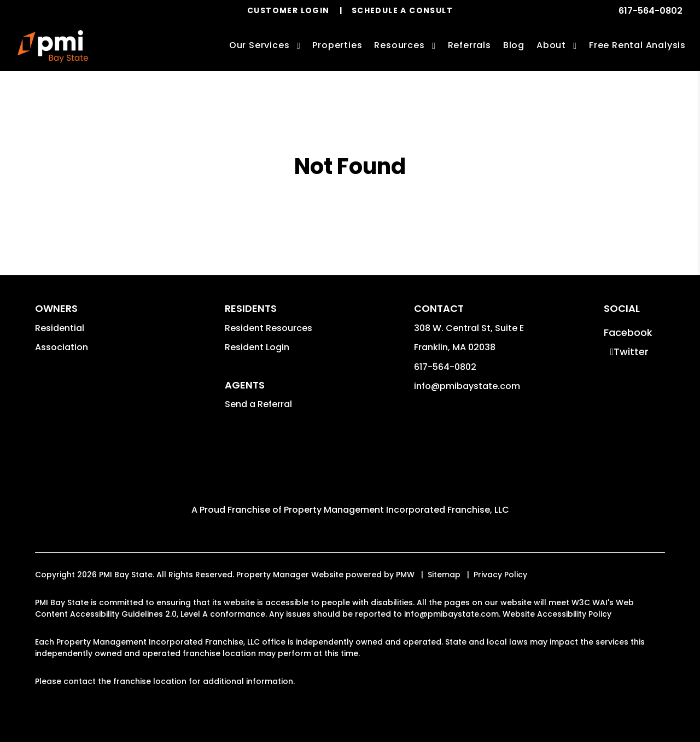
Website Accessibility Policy (557, 614)
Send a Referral (258, 404)
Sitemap (444, 575)
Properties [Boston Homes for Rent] (337, 45)
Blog (514, 45)
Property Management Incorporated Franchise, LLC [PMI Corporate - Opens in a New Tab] (396, 510)
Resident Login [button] (257, 347)
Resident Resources (269, 328)
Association (62, 347)
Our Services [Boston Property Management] (259, 45)
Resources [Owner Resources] (399, 45)
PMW (405, 575)
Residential (60, 328)
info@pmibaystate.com (467, 386)
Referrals (469, 45)
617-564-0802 (651, 11)
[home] (53, 47)
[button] (628, 332)
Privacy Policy (500, 575)
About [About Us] (551, 45)
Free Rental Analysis (637, 45)
